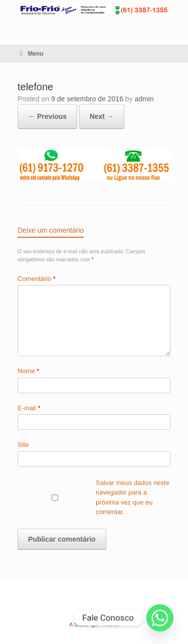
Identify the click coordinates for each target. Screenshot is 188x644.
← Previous (47, 116)
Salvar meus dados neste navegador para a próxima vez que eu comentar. (133, 498)
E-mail (29, 408)
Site (23, 445)
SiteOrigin (87, 624)
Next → (102, 116)
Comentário (37, 279)
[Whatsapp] (160, 618)
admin (144, 99)
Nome (28, 371)
